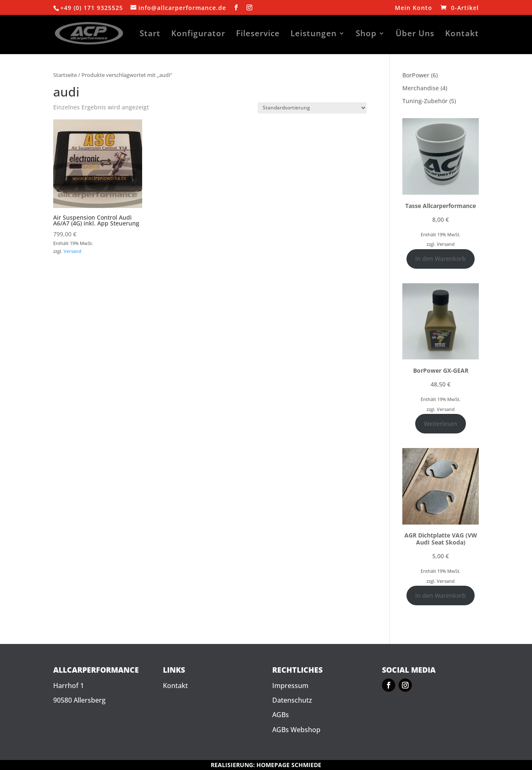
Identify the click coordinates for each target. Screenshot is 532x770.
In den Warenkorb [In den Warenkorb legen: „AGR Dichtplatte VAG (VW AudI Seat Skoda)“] (441, 595)
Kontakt (462, 35)
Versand (73, 251)
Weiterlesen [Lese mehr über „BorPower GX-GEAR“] (441, 424)
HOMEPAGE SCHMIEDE (289, 765)
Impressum (290, 686)
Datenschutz (292, 700)
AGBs (281, 715)
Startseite (65, 75)
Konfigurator (198, 35)
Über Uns (415, 35)
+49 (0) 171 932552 (90, 8)
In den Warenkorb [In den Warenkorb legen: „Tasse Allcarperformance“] (441, 259)
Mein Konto (414, 8)
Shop (366, 35)
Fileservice (258, 35)
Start (150, 35)
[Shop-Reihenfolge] (312, 108)
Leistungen (314, 35)
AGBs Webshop (296, 730)
